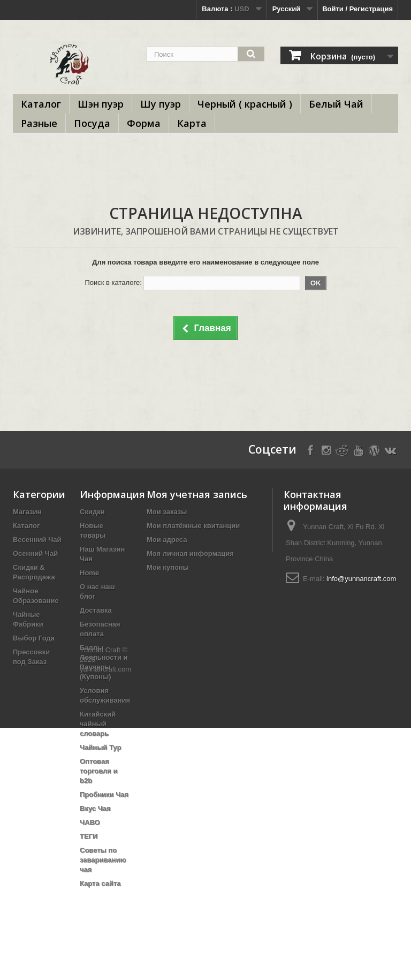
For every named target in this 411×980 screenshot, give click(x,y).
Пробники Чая (104, 794)
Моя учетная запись (197, 494)
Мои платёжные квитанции (193, 526)
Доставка (96, 610)
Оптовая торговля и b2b (99, 771)
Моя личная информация (190, 553)
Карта (192, 123)
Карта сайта (100, 883)
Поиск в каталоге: (113, 282)
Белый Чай (336, 104)
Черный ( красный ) (245, 104)
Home (89, 573)
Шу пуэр (161, 104)
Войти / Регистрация (357, 9)
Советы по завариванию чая (103, 860)
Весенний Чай (37, 540)
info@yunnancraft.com (361, 579)
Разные (39, 123)
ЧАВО (90, 822)
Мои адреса (167, 540)
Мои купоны (168, 567)
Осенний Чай (35, 553)
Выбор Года (34, 638)
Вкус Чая (95, 808)
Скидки (92, 512)
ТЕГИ (89, 836)
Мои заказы (167, 512)
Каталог (41, 104)
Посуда (92, 123)
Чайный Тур (100, 747)
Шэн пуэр (101, 104)
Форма (144, 123)
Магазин (27, 512)
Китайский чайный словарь (98, 724)
